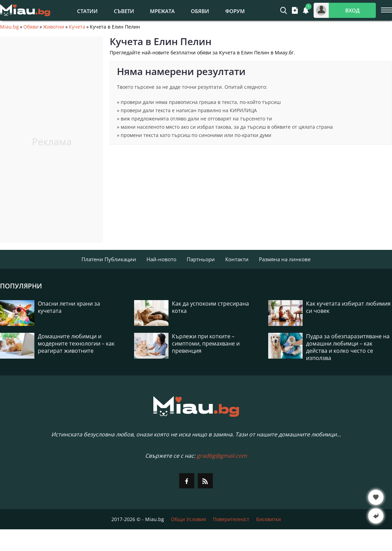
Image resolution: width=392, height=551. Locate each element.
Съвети (124, 11)
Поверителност (231, 519)
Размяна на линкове (285, 259)
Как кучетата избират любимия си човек (348, 307)
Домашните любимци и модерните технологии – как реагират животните (76, 344)
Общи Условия (188, 519)
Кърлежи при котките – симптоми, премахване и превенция (206, 344)
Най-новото (161, 259)
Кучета (77, 27)
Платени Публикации (109, 259)
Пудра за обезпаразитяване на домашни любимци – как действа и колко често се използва (348, 347)
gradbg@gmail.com (222, 456)
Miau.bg (9, 27)
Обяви (200, 11)
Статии (87, 11)
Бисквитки (269, 519)
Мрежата (162, 11)
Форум (235, 11)
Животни (54, 27)
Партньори (201, 259)
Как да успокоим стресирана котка (210, 307)
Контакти (237, 259)
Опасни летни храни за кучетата (69, 307)
